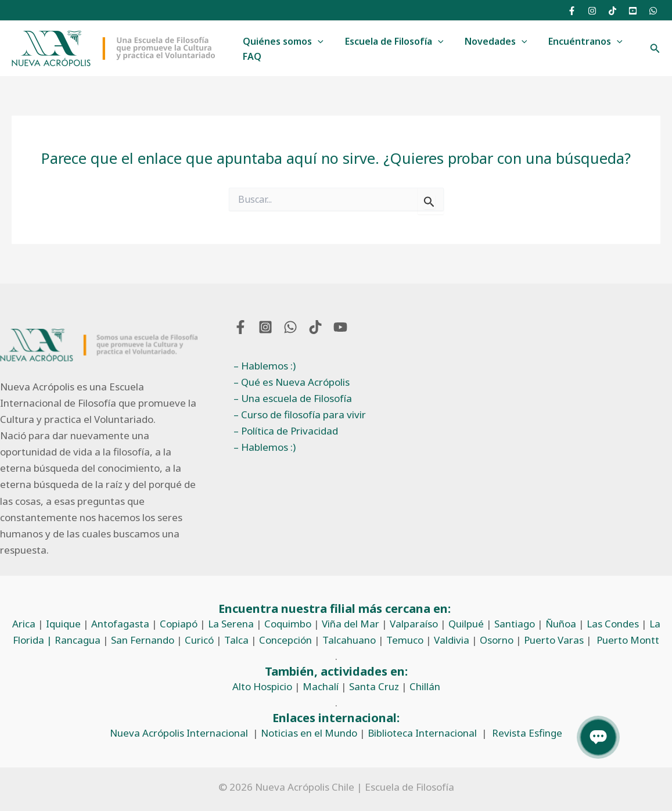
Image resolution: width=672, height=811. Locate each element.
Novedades (489, 42)
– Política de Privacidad (286, 431)
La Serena (231, 624)
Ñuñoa (561, 624)
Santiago (515, 624)
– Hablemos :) (265, 366)
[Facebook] (572, 11)
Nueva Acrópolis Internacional (179, 733)
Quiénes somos (282, 42)
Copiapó (179, 624)
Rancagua (78, 640)
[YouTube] (633, 11)
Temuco (405, 640)
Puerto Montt (628, 640)
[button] (317, 42)
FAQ (251, 56)
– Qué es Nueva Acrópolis (292, 382)
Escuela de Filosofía (390, 42)
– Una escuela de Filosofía (293, 398)
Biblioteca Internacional (422, 733)
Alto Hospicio (262, 686)
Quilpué (466, 624)
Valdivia (452, 640)
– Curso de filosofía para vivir (300, 415)
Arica (24, 624)
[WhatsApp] (653, 11)
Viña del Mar (351, 624)
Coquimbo (288, 624)
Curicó (199, 640)
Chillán (425, 686)
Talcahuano (349, 640)
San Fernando (143, 640)
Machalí (321, 686)
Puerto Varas (554, 640)
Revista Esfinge (527, 733)
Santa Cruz (374, 686)
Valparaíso (414, 624)
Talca (236, 640)
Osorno (497, 640)
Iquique (63, 624)
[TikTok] (612, 11)
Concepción (285, 640)
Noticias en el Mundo (309, 733)
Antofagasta (120, 624)
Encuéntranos (576, 42)
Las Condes (613, 624)
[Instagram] (592, 11)
